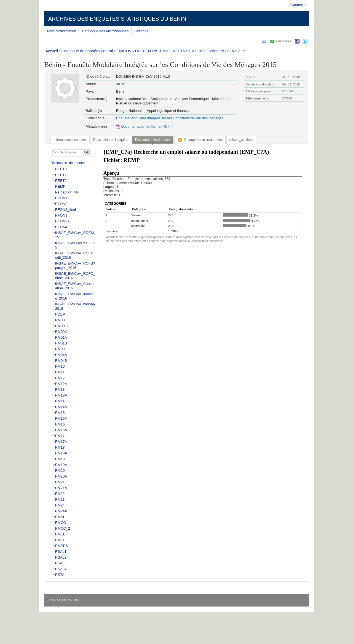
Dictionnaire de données (69, 163)
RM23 (60, 499)
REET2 (61, 181)
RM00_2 (62, 326)
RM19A (61, 465)
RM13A (61, 395)
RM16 (60, 424)
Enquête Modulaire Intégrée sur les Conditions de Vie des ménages (170, 118)
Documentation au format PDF (143, 126)
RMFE (60, 540)
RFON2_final (65, 210)
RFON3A (62, 221)
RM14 (60, 401)
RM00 (60, 320)
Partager (283, 41)
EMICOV (124, 51)
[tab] (70, 140)
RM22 (60, 494)
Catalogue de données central (87, 51)
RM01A (61, 337)
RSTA (60, 575)
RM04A (61, 355)
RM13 (60, 390)
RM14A (61, 407)
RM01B (61, 343)
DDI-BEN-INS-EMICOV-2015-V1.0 (165, 51)
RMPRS (62, 546)
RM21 (60, 482)
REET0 (61, 169)
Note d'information (62, 31)
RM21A (61, 488)
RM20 (60, 471)
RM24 (60, 505)
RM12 (60, 378)
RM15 (60, 413)
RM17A (61, 442)
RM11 (60, 372)
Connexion (299, 5)
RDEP (60, 314)
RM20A (61, 476)
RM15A (61, 418)
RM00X (61, 332)
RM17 (60, 436)
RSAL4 (61, 569)
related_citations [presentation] (241, 140)
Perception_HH (67, 192)
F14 (231, 51)
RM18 (60, 447)
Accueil (52, 51)
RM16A (61, 430)
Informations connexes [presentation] (70, 140)
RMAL (60, 517)
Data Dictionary (211, 51)
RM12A (61, 384)
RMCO (61, 523)
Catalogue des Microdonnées (105, 31)
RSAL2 (61, 557)
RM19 (60, 459)
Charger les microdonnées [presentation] (200, 140)
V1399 (243, 51)
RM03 (60, 349)
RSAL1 (61, 552)
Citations (141, 31)
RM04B (61, 361)
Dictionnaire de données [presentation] (153, 140)
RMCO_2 (63, 528)
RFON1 (61, 198)
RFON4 (61, 227)
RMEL (60, 534)
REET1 (61, 175)
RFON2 (61, 204)
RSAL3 (61, 563)
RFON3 (61, 215)
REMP (60, 186)
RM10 (60, 366)
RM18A (61, 453)
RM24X (61, 511)
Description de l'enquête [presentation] (111, 140)
